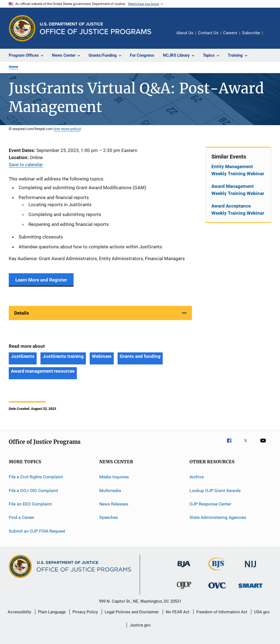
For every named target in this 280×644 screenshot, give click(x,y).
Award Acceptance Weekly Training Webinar (238, 209)
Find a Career (21, 517)
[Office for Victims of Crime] (217, 589)
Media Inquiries (114, 477)
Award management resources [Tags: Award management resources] (43, 371)
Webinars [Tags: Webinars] (102, 356)
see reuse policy (67, 129)
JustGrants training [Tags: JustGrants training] (63, 356)
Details (22, 313)
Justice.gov (140, 625)
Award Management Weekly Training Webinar (238, 190)
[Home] (96, 28)
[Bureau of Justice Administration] (184, 568)
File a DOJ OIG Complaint (33, 491)
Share (271, 37)
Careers (230, 33)
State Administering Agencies (218, 517)
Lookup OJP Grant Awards (215, 491)
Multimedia (110, 491)
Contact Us (208, 33)
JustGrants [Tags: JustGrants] (23, 356)
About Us (185, 33)
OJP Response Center (210, 504)
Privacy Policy (85, 612)
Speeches (109, 517)
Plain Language (52, 612)
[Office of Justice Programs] (22, 28)
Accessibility (19, 612)
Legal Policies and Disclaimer (132, 612)
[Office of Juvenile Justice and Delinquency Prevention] (184, 590)
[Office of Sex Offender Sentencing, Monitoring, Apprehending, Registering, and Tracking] (250, 589)
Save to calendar (26, 165)
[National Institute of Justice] (250, 568)
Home (13, 67)
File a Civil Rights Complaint (36, 477)
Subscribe (251, 33)
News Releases (114, 504)
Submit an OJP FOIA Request (37, 531)
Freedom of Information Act (222, 612)
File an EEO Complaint (30, 504)
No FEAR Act (178, 612)
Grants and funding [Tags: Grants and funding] (140, 356)
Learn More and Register (41, 280)
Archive (197, 477)
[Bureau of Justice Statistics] (217, 571)
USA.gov (262, 612)
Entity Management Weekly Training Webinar (238, 170)
